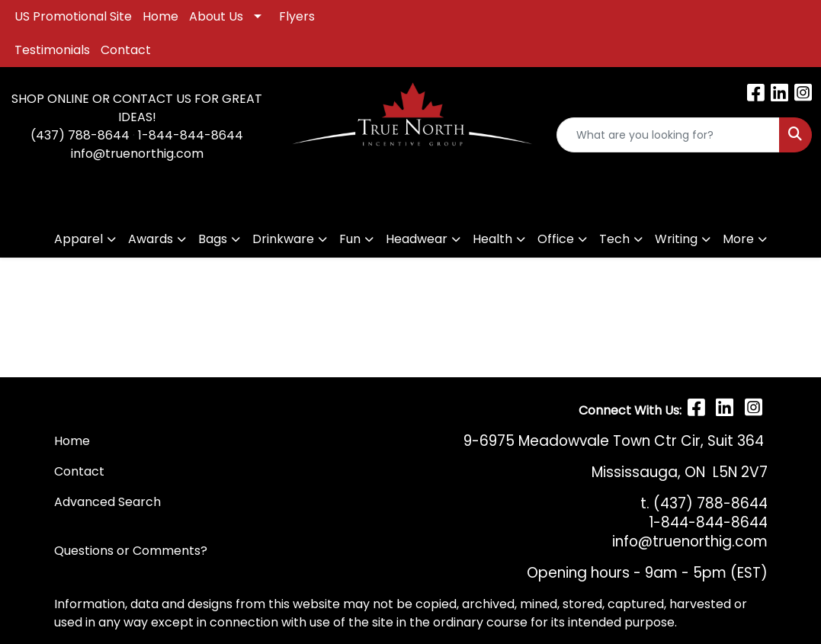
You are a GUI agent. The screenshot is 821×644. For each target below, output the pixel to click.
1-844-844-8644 (191, 135)
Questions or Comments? (131, 551)
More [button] (738, 239)
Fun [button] (350, 239)
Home (160, 16)
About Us (216, 16)
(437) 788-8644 (80, 135)
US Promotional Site (73, 16)
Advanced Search (107, 502)
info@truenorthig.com (137, 154)
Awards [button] (151, 239)
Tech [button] (614, 239)
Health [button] (492, 239)
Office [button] (556, 239)
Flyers (297, 16)
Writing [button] (676, 239)
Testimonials (52, 50)
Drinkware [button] (283, 239)
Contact (126, 50)
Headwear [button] (417, 239)
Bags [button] (213, 239)
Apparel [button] (79, 239)
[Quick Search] (668, 135)
